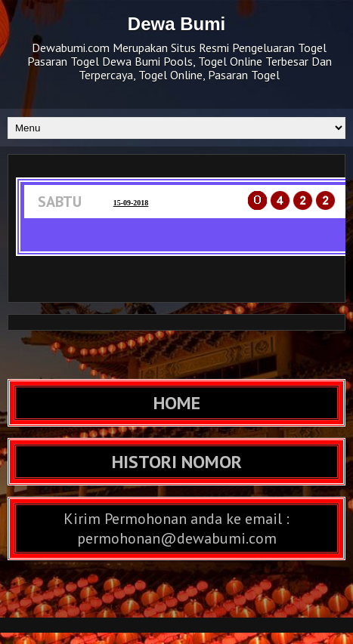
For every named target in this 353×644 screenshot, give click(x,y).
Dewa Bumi (176, 24)
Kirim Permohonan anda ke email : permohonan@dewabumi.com (176, 528)
